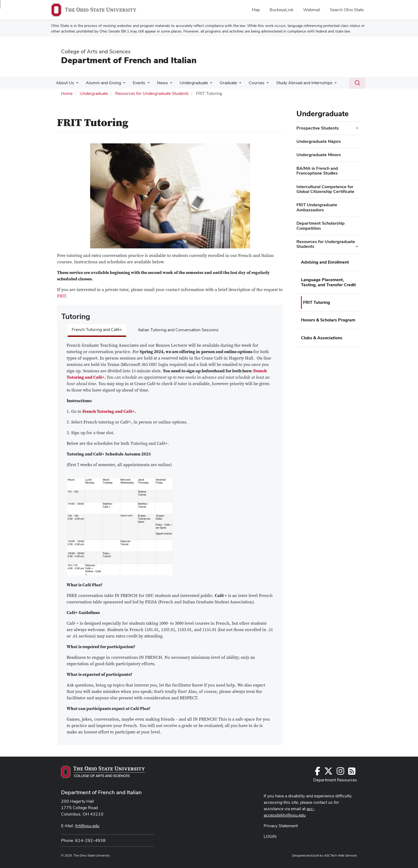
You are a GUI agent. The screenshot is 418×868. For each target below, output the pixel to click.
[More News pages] (166, 84)
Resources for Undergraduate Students (152, 93)
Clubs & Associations (322, 338)
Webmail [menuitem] (312, 10)
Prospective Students (318, 128)
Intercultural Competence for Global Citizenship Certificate (325, 189)
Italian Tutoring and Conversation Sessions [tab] (178, 330)
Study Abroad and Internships (296, 83)
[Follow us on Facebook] (317, 773)
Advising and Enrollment (325, 262)
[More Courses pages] (260, 84)
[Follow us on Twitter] (328, 773)
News (159, 83)
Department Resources (335, 780)
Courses (250, 83)
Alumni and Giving (102, 83)
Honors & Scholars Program (328, 320)
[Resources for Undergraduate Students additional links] (357, 247)
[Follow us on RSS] (352, 773)
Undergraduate (189, 83)
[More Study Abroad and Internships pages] (327, 84)
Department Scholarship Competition (321, 226)
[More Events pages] (145, 84)
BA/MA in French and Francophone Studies (317, 171)
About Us (65, 83)
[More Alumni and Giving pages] (122, 84)
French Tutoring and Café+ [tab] (97, 330)
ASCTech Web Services (340, 855)
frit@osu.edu (87, 826)
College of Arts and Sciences (96, 51)
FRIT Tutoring (317, 302)
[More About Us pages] (76, 84)
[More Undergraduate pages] (205, 84)
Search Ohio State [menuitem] (347, 10)
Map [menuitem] (256, 10)
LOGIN (270, 836)
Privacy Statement (281, 826)
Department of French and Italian (129, 60)
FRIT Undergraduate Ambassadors (317, 207)
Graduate (222, 83)
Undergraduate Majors (319, 141)
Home (67, 93)
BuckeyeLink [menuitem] (282, 10)
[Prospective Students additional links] (357, 128)
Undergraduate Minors (319, 155)
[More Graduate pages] (233, 84)
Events (136, 83)
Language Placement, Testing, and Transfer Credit (328, 282)
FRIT (62, 296)
